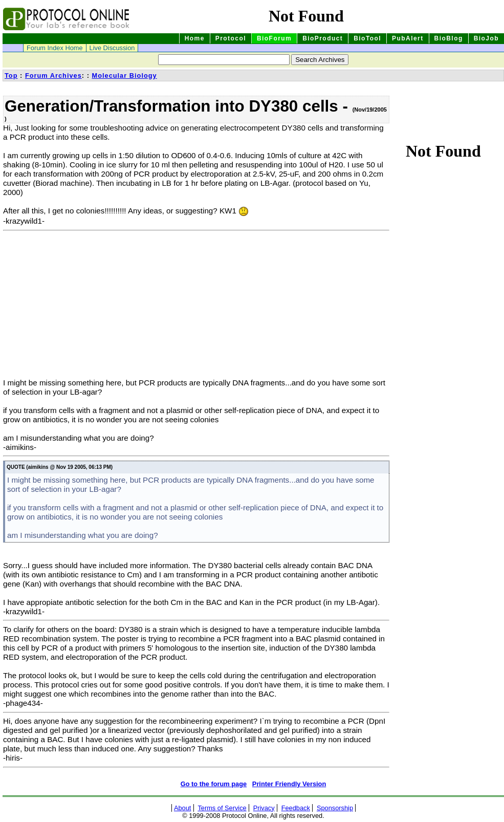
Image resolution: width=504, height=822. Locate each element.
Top (11, 75)
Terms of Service (222, 808)
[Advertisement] (89, 307)
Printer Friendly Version (289, 784)
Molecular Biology (124, 75)
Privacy (264, 808)
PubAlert (408, 38)
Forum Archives (53, 75)
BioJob (486, 38)
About (182, 808)
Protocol (231, 38)
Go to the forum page (214, 784)
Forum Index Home (55, 48)
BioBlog (449, 38)
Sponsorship (335, 808)
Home (195, 38)
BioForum (274, 38)
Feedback (296, 808)
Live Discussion (112, 48)
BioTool (367, 38)
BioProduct (323, 38)
